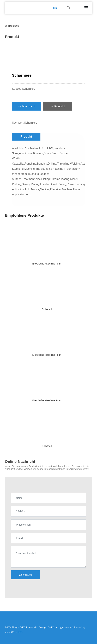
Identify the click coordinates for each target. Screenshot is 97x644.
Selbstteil (47, 309)
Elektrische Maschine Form (47, 264)
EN (55, 8)
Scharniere (29, 89)
